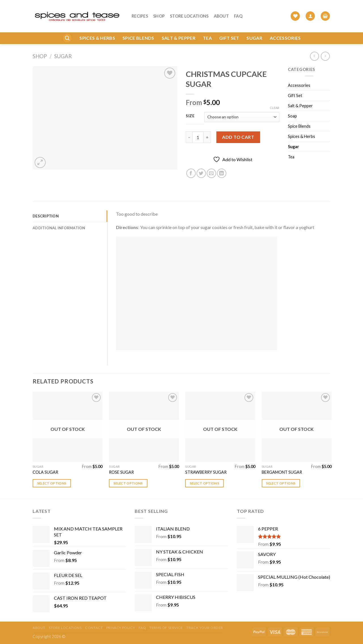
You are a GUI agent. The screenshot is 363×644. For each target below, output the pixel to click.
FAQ (238, 11)
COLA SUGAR (45, 472)
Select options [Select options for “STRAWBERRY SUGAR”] (204, 483)
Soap (292, 116)
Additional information (59, 228)
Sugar (254, 29)
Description (46, 216)
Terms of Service (166, 628)
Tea (207, 29)
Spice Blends (138, 29)
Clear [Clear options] (275, 108)
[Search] (67, 29)
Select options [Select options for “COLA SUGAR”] (52, 483)
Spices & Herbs (97, 29)
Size (190, 116)
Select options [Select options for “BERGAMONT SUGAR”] (281, 483)
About (221, 11)
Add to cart (238, 137)
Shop (159, 11)
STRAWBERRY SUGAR (206, 472)
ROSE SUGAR (121, 472)
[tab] (70, 216)
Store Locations (189, 11)
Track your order (205, 628)
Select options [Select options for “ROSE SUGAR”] (128, 483)
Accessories (285, 29)
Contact (94, 628)
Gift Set (229, 29)
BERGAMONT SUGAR (282, 472)
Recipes (140, 11)
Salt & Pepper (179, 29)
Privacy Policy (121, 628)
